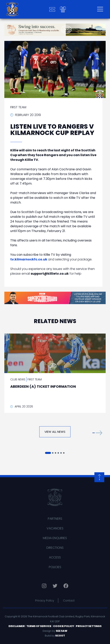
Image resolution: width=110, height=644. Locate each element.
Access (55, 557)
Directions (55, 548)
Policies (55, 567)
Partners (55, 519)
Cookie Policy (64, 626)
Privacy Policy (45, 601)
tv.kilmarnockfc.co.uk (29, 259)
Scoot (60, 636)
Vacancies (55, 528)
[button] (97, 433)
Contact (69, 601)
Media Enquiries (55, 538)
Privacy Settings (89, 626)
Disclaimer (17, 626)
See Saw (62, 631)
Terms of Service (39, 626)
